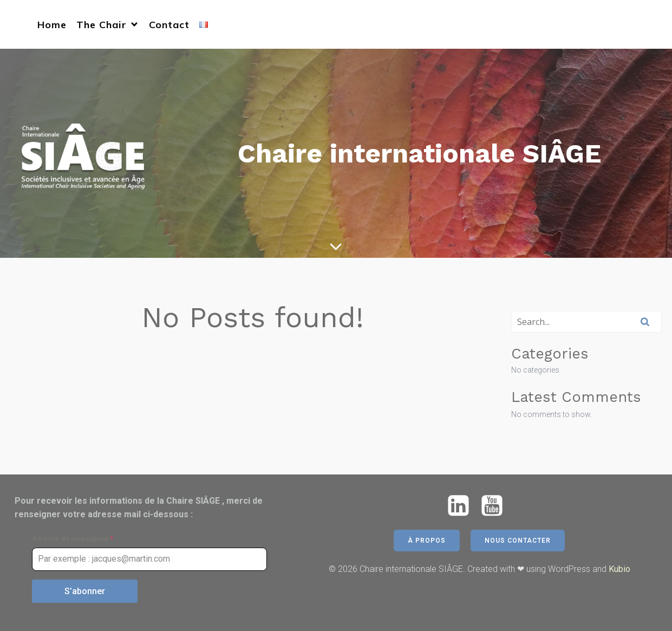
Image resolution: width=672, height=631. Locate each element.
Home (52, 25)
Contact (169, 25)
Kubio (619, 569)
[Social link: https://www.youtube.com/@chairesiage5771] (496, 506)
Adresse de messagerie (73, 539)
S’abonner (85, 591)
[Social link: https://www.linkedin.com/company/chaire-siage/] (462, 506)
